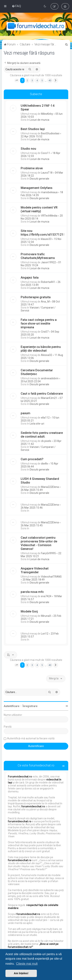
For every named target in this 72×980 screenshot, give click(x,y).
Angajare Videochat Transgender (35, 570)
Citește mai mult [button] (27, 964)
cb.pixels (46, 441)
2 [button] (27, 80)
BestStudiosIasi (50, 133)
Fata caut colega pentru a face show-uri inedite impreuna (39, 323)
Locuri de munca (39, 120)
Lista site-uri (37, 424)
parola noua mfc (32, 592)
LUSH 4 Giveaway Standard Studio (40, 481)
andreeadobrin (50, 378)
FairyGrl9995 (48, 553)
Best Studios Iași (33, 129)
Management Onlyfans (37, 188)
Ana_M (45, 302)
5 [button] (42, 80)
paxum (25, 413)
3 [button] (32, 80)
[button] (17, 81)
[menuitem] (16, 6)
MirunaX (46, 616)
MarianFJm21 (49, 398)
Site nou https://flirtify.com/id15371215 (43, 233)
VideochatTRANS (51, 577)
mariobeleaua (49, 192)
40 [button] (50, 80)
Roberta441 (48, 282)
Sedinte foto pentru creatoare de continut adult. (42, 435)
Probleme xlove (32, 168)
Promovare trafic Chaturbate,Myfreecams (38, 256)
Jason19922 (48, 262)
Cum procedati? (32, 459)
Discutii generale (39, 179)
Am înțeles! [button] (21, 973)
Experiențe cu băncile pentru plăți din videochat (41, 349)
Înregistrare (30, 706)
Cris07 (45, 332)
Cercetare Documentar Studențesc (37, 372)
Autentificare (12, 706)
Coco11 (45, 153)
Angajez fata (30, 277)
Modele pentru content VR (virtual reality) (39, 209)
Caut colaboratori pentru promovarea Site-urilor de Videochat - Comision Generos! (39, 543)
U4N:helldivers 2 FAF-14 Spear (38, 107)
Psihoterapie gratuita (36, 297)
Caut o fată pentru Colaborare (42, 393)
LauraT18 (47, 173)
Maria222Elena (50, 487)
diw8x (44, 464)
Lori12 (45, 634)
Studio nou (28, 149)
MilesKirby (47, 114)
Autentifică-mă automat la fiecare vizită (31, 738)
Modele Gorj (29, 611)
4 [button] (37, 80)
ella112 (45, 418)
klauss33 (46, 239)
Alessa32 (47, 355)
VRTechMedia (49, 216)
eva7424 (46, 596)
